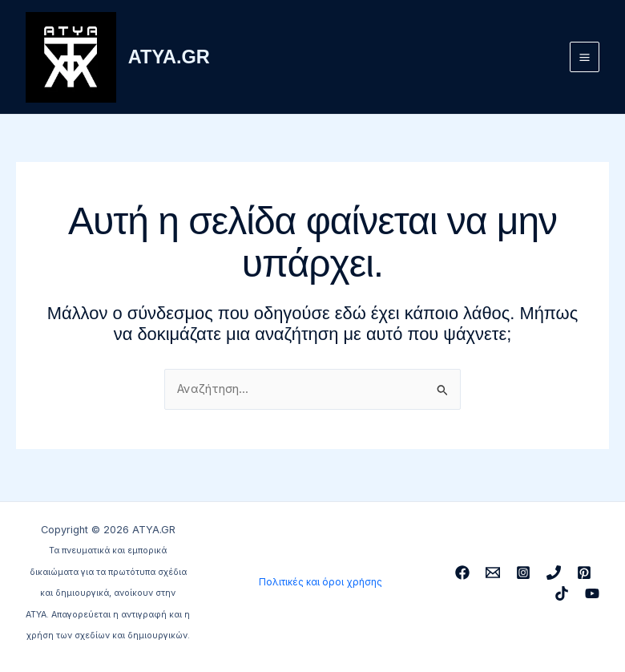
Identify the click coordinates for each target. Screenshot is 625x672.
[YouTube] (592, 593)
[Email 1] (493, 573)
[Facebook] (462, 573)
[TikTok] (562, 593)
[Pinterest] (584, 573)
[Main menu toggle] (585, 60)
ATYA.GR (175, 59)
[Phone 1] (554, 573)
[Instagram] (523, 573)
